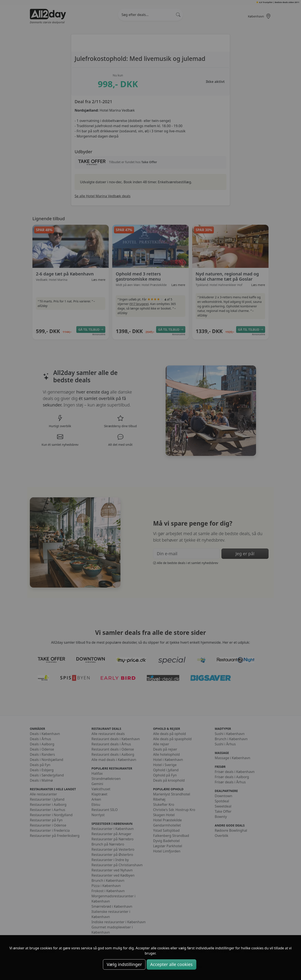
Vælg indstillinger (124, 964)
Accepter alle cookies (171, 964)
